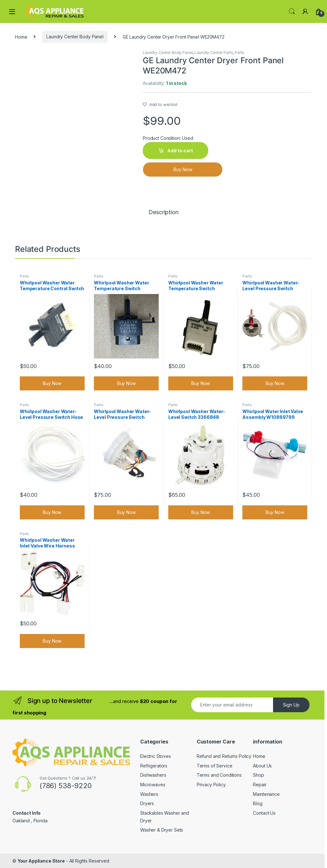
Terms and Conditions (219, 775)
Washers (149, 794)
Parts (239, 53)
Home (21, 37)
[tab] (163, 215)
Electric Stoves (156, 756)
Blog (258, 803)
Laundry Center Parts (214, 53)
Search (292, 11)
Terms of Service (215, 766)
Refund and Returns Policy (224, 756)
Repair (260, 785)
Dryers (147, 803)
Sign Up (291, 705)
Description (163, 212)
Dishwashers (153, 775)
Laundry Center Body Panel (75, 37)
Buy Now (183, 169)
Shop (258, 775)
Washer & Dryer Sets (162, 830)
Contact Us (264, 813)
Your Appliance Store (41, 861)
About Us (262, 766)
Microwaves (153, 785)
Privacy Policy (211, 785)
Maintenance (266, 794)
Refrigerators (154, 766)
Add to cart (180, 151)
